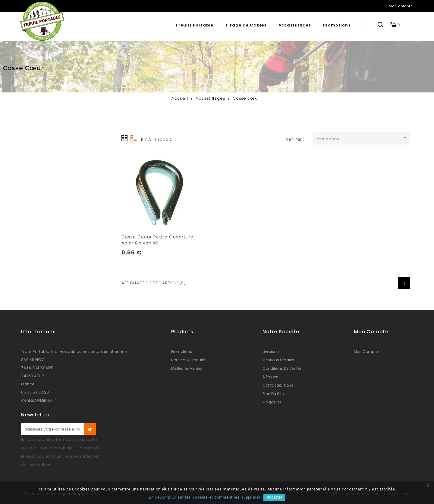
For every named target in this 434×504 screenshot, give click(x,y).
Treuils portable (194, 25)
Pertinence (362, 138)
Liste (134, 138)
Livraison (271, 352)
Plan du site (273, 394)
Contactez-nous (278, 385)
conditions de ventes (282, 368)
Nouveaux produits (188, 360)
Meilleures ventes (187, 368)
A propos (270, 377)
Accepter (274, 497)
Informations (38, 332)
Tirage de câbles (246, 25)
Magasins (272, 402)
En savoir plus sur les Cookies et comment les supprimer (205, 497)
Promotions (337, 25)
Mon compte (366, 352)
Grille (124, 138)
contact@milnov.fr (38, 400)
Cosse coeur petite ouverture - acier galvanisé (160, 240)
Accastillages (295, 25)
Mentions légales (278, 360)
